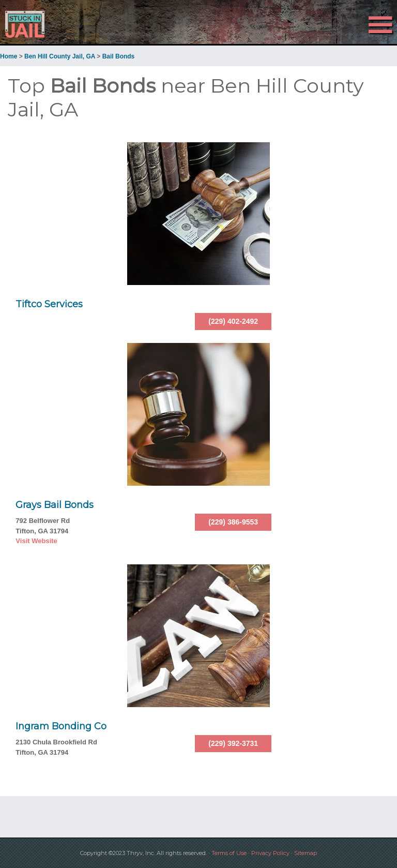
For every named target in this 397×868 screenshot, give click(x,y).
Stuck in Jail (59, 24)
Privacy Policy (270, 853)
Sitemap (306, 853)
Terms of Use (229, 853)
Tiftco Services (49, 304)
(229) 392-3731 (233, 743)
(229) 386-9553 (233, 522)
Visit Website (36, 541)
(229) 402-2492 (233, 321)
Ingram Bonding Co (61, 726)
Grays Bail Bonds (55, 505)
